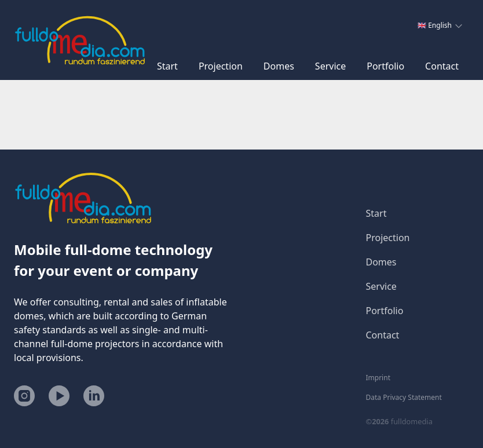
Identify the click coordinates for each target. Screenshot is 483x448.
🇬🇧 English (440, 25)
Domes (279, 66)
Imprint (378, 378)
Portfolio (385, 66)
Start (167, 66)
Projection (221, 66)
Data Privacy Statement (404, 398)
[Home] (80, 40)
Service (330, 66)
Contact (442, 66)
